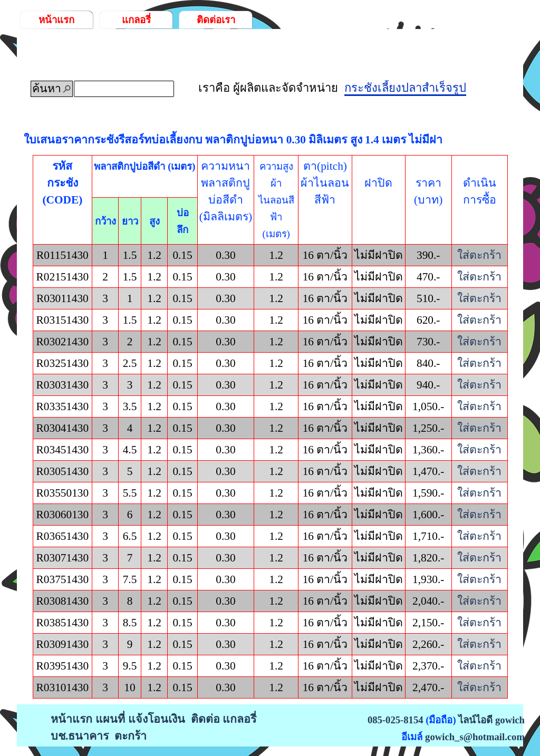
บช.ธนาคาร (80, 736)
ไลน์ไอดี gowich (491, 720)
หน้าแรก (56, 20)
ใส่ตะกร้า (479, 255)
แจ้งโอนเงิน (157, 719)
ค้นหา (47, 89)
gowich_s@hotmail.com (475, 737)
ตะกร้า (131, 736)
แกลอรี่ (136, 20)
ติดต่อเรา (216, 20)
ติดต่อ (205, 719)
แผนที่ (110, 719)
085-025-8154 (396, 720)
